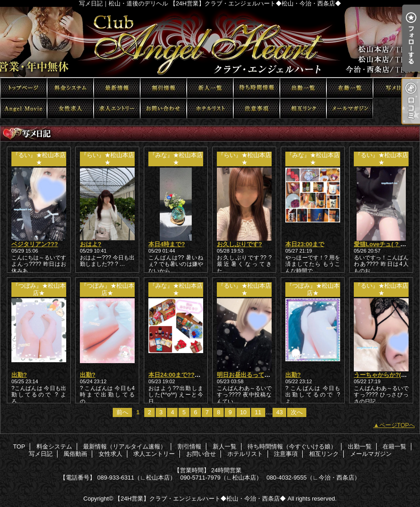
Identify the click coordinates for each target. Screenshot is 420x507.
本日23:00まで (305, 244)
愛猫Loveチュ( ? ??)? (383, 244)
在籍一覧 (350, 88)
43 (279, 412)
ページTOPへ (397, 425)
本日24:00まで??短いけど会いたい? (197, 375)
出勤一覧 (303, 88)
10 (243, 412)
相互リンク (303, 108)
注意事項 (257, 108)
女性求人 (70, 108)
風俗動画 (24, 108)
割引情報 (163, 88)
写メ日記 (396, 88)
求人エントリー (117, 108)
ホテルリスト (210, 108)
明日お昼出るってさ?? (247, 375)
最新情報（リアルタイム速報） (117, 88)
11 (258, 412)
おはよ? (91, 244)
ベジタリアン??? (35, 244)
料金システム (70, 88)
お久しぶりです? (239, 244)
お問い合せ (163, 108)
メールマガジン (350, 108)
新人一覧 (210, 88)
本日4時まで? (167, 244)
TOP (24, 88)
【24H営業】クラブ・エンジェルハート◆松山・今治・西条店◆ (200, 499)
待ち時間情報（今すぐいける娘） (257, 88)
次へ (297, 412)
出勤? (19, 375)
